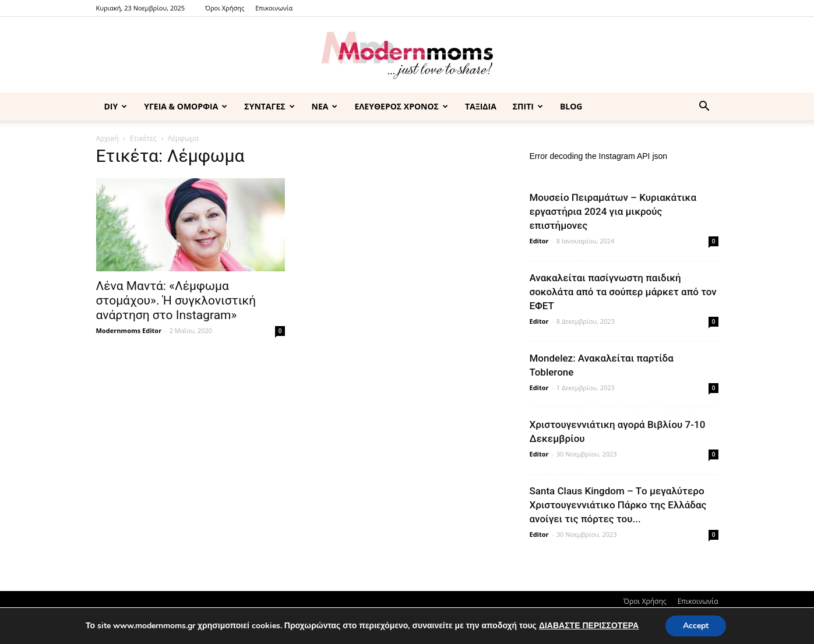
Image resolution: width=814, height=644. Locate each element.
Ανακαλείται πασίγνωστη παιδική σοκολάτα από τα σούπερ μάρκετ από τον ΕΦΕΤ (623, 292)
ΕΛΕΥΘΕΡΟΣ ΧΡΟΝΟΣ (401, 106)
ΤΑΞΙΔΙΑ (481, 106)
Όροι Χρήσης (225, 8)
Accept (696, 626)
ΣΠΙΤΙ (528, 106)
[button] (704, 107)
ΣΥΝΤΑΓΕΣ (269, 106)
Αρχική (108, 138)
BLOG (571, 106)
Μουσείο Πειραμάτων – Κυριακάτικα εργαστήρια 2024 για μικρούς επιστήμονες (613, 211)
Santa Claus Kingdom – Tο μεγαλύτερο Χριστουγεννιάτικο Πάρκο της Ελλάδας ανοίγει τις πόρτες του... (618, 505)
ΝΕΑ (325, 106)
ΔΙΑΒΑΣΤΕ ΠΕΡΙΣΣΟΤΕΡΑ (589, 626)
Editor (539, 241)
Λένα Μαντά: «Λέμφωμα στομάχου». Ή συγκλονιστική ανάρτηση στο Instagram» (176, 300)
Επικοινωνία (274, 8)
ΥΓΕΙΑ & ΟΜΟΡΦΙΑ (186, 106)
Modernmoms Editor (129, 330)
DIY (116, 106)
